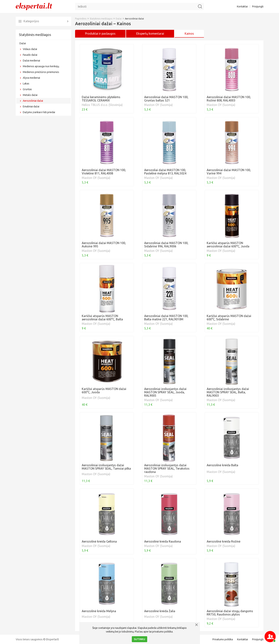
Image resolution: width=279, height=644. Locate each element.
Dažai (23, 43)
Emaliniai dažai (31, 106)
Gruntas (27, 89)
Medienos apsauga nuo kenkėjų (41, 66)
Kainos (189, 34)
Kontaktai (242, 6)
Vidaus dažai (30, 49)
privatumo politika (162, 632)
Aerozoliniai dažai (33, 101)
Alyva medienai (31, 78)
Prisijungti (258, 6)
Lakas (26, 84)
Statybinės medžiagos (35, 35)
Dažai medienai (31, 61)
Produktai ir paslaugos (100, 34)
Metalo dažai (30, 95)
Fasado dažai (30, 55)
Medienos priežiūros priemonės (41, 72)
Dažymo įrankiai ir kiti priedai (39, 112)
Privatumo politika (223, 639)
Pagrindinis (81, 19)
